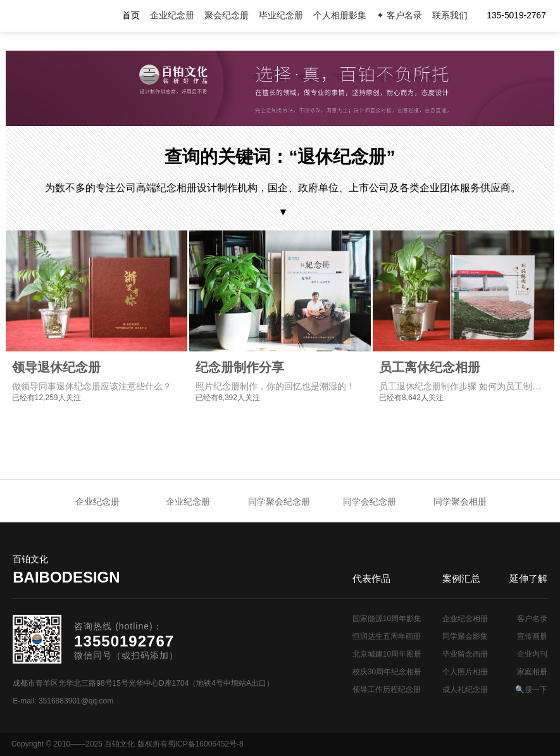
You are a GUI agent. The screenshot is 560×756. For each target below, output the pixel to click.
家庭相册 (532, 672)
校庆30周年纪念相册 (387, 672)
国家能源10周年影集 (387, 619)
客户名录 (532, 619)
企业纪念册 (172, 16)
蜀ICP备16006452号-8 (206, 744)
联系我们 (450, 16)
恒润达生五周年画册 (387, 636)
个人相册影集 (340, 16)
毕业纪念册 (281, 16)
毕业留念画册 (465, 654)
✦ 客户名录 (399, 16)
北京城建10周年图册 (387, 654)
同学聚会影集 (465, 636)
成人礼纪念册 (465, 690)
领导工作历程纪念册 (387, 690)
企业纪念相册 (465, 619)
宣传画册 (532, 636)
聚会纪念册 (227, 16)
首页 (131, 16)
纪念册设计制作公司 (63, 16)
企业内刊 (532, 654)
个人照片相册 (465, 672)
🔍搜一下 (531, 690)
